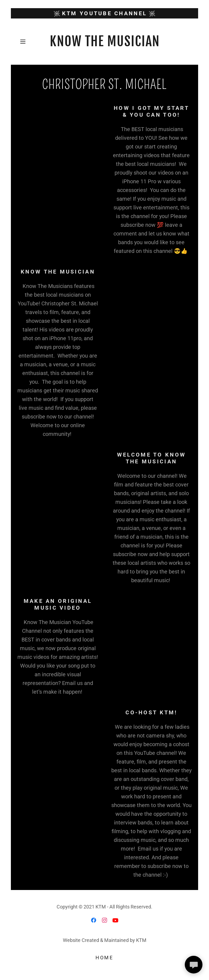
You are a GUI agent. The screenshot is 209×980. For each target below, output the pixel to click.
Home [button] (104, 958)
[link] (104, 42)
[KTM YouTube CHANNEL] (104, 13)
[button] (25, 42)
